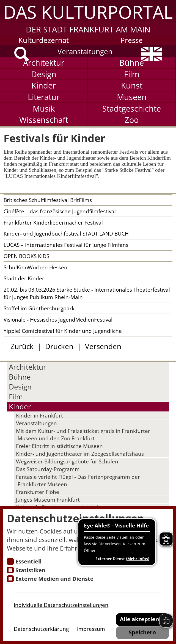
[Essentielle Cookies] (10, 561)
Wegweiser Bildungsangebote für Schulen (67, 461)
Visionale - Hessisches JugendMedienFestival (58, 320)
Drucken (59, 346)
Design (44, 74)
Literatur (44, 97)
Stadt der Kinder (24, 278)
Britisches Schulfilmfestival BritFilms (48, 200)
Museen (132, 97)
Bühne (132, 63)
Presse (132, 40)
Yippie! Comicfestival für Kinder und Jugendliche (63, 331)
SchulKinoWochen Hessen (35, 267)
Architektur (44, 63)
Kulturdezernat (44, 40)
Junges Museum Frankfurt (48, 500)
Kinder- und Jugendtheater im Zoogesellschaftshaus (80, 454)
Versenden (103, 346)
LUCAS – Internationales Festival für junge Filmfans (66, 245)
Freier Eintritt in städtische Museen (59, 446)
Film (132, 74)
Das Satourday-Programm (48, 469)
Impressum (91, 629)
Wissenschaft (44, 120)
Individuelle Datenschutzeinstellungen (61, 605)
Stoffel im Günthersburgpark (39, 308)
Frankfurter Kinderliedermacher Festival (53, 223)
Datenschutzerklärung (41, 629)
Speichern (142, 632)
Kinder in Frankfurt (39, 415)
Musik (44, 108)
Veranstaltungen (85, 52)
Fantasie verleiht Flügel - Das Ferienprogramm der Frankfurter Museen (78, 480)
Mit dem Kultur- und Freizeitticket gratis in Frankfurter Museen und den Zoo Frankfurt (83, 435)
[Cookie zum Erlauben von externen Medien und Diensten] (10, 579)
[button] (88, 17)
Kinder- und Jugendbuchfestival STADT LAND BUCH (66, 233)
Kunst (132, 85)
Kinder (44, 85)
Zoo (132, 120)
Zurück (22, 346)
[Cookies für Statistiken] (10, 570)
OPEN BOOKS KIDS (26, 256)
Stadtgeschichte (132, 108)
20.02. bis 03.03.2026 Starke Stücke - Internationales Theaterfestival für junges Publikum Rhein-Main (87, 293)
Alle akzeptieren (142, 619)
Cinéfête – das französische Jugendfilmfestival (60, 211)
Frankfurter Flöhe (38, 492)
